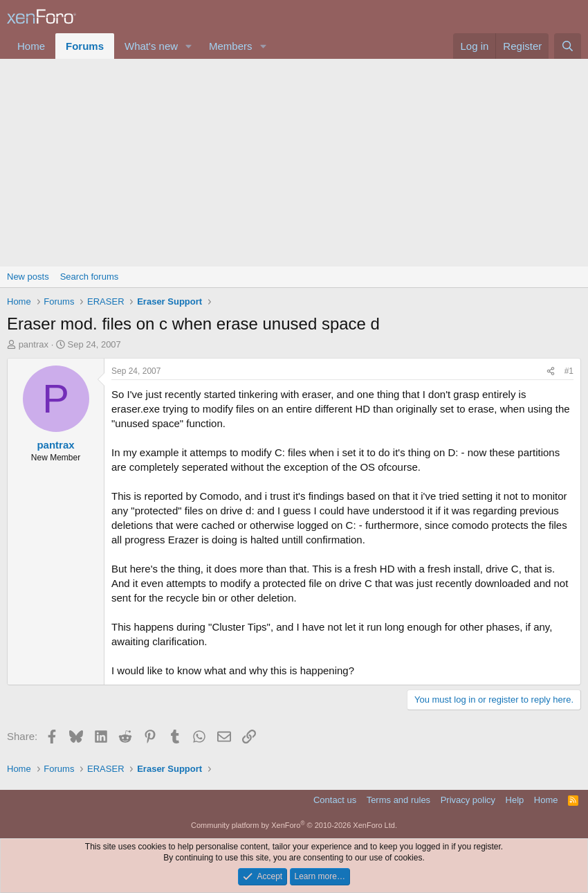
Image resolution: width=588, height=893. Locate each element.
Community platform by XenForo (294, 825)
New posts (28, 277)
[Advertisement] (294, 163)
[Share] (551, 371)
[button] (189, 46)
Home (31, 46)
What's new (151, 46)
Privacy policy (468, 800)
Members (231, 46)
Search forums (90, 277)
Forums (85, 46)
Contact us (335, 800)
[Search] (568, 46)
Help (515, 800)
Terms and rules (398, 800)
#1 (569, 371)
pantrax (34, 344)
